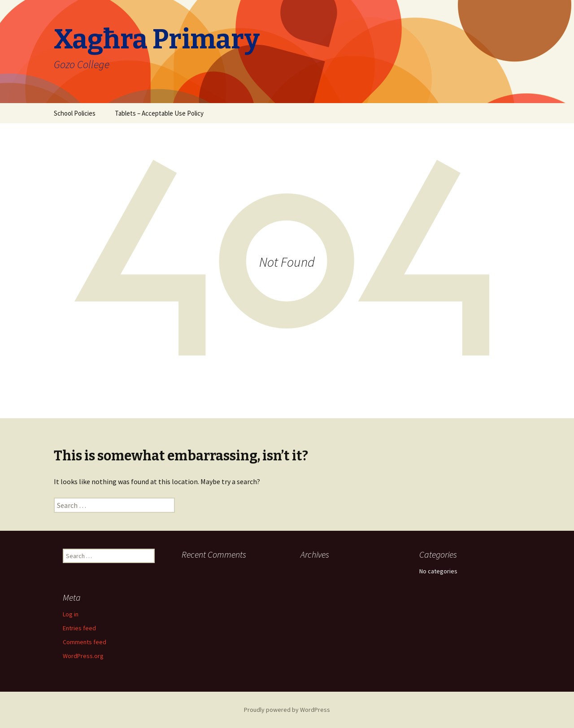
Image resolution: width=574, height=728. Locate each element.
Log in (71, 614)
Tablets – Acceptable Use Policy (159, 113)
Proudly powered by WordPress (287, 710)
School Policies (75, 113)
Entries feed (79, 628)
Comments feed (85, 642)
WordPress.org (83, 656)
